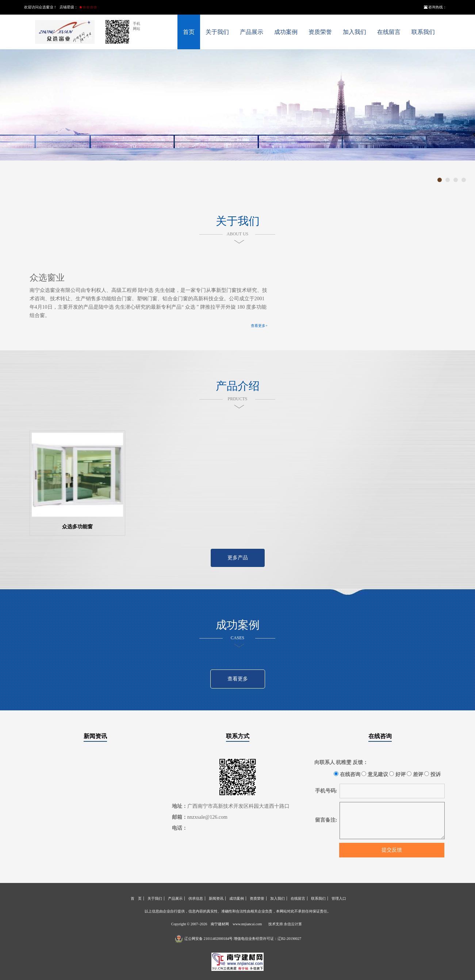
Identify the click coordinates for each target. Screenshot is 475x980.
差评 (415, 774)
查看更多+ (259, 326)
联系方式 (238, 736)
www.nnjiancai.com (247, 924)
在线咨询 (380, 736)
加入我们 (355, 32)
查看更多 (238, 679)
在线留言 (389, 32)
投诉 (432, 774)
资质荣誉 (320, 32)
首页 (189, 32)
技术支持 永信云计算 (285, 924)
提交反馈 (392, 850)
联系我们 (423, 32)
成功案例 (286, 32)
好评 (397, 774)
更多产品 (238, 558)
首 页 (136, 898)
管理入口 (339, 898)
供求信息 (196, 898)
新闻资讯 (95, 736)
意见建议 (375, 774)
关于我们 (217, 32)
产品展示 (252, 32)
